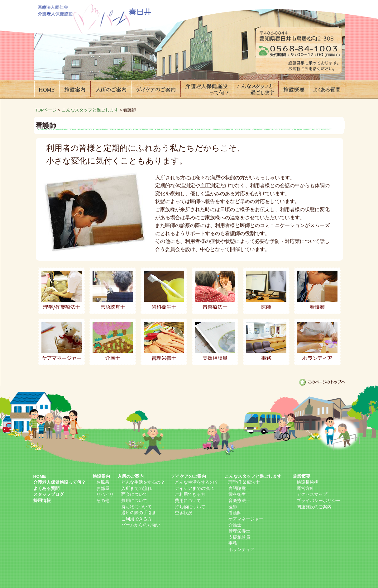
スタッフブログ (49, 494)
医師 (266, 291)
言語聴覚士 (113, 291)
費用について (134, 501)
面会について (134, 494)
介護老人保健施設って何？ (207, 90)
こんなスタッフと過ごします (256, 90)
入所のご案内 (110, 90)
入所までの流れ (136, 488)
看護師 (317, 291)
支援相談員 (215, 342)
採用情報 (42, 501)
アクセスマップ (312, 494)
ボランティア (317, 342)
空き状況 (184, 513)
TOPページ (46, 110)
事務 (266, 342)
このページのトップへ (322, 382)
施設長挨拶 (308, 482)
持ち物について (136, 507)
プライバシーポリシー (318, 501)
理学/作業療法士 (62, 291)
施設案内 (74, 90)
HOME (46, 90)
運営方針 (305, 488)
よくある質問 (327, 90)
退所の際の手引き (139, 513)
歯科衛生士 (164, 291)
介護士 (113, 342)
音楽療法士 (215, 291)
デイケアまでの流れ (194, 488)
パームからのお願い (141, 525)
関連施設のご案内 (314, 507)
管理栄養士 (164, 342)
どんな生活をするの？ (143, 482)
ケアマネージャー (62, 342)
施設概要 (294, 90)
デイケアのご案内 (156, 90)
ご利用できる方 (136, 519)
